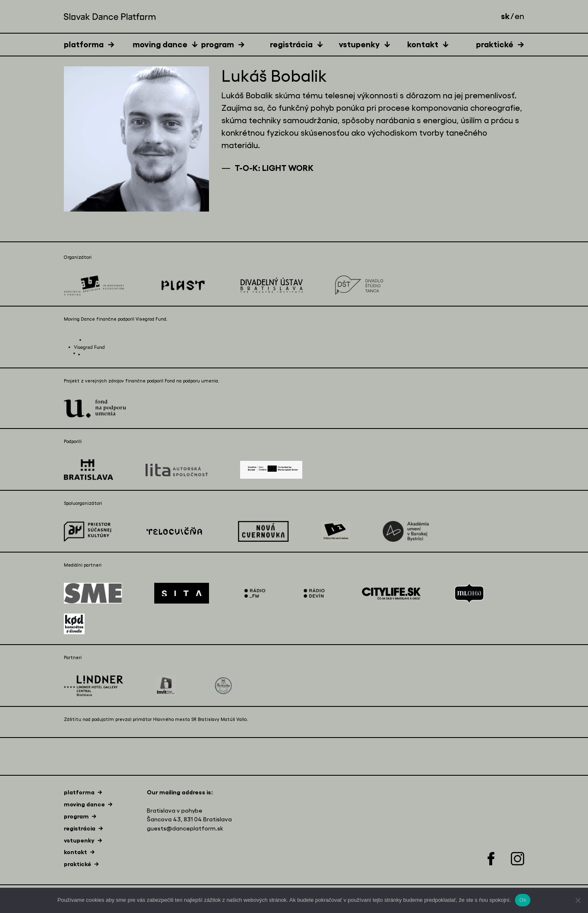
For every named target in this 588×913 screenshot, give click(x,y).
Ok (523, 900)
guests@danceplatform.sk (185, 829)
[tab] (98, 44)
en (519, 17)
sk (505, 16)
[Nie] (578, 900)
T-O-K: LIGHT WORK (274, 168)
